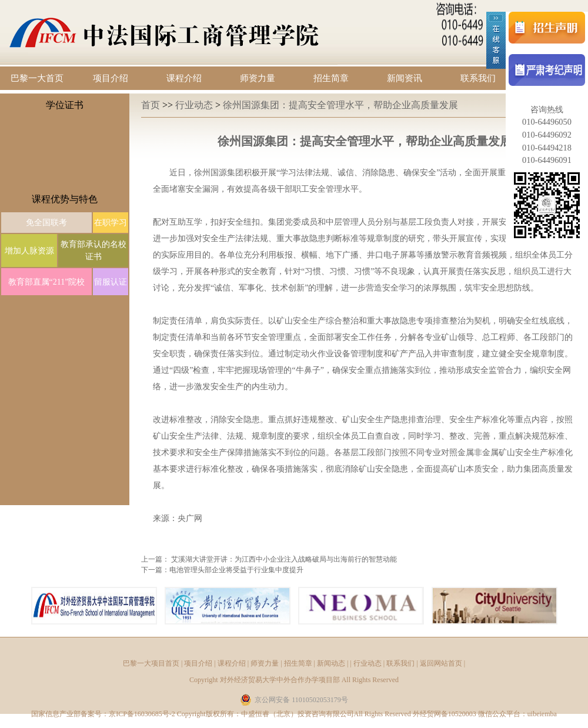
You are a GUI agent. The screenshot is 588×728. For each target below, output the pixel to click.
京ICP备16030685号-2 (142, 714)
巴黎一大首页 (37, 78)
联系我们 (478, 78)
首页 (152, 105)
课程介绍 (184, 78)
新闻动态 (331, 663)
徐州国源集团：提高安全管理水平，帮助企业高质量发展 (340, 105)
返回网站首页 (441, 663)
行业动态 (195, 105)
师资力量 (258, 78)
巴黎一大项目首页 (151, 663)
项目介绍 (111, 78)
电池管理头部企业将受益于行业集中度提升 (236, 570)
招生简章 (331, 78)
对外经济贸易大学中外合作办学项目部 (280, 680)
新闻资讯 (405, 78)
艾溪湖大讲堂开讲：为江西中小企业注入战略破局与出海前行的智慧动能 (284, 559)
